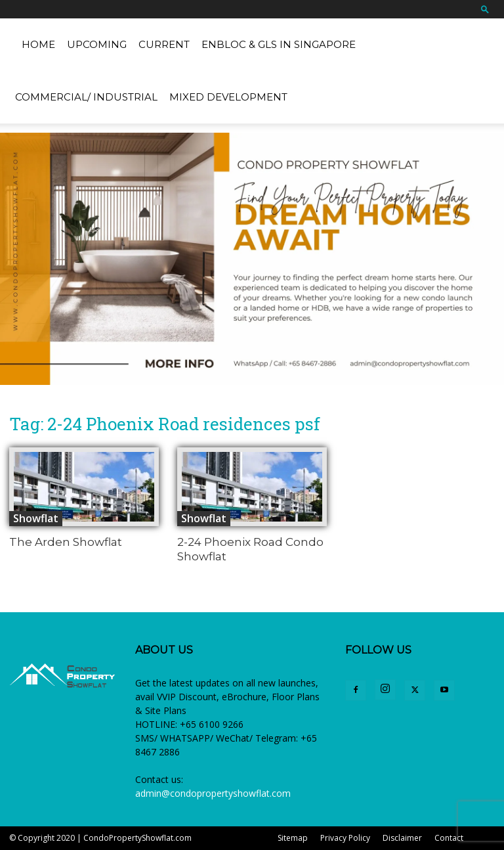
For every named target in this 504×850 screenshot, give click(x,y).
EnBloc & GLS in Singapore (279, 44)
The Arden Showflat (66, 542)
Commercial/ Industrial (86, 97)
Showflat (36, 518)
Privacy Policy (345, 838)
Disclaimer (402, 838)
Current (164, 44)
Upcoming (97, 44)
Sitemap (293, 838)
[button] (485, 9)
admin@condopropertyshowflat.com (213, 793)
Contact (449, 838)
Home (38, 44)
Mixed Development (228, 97)
